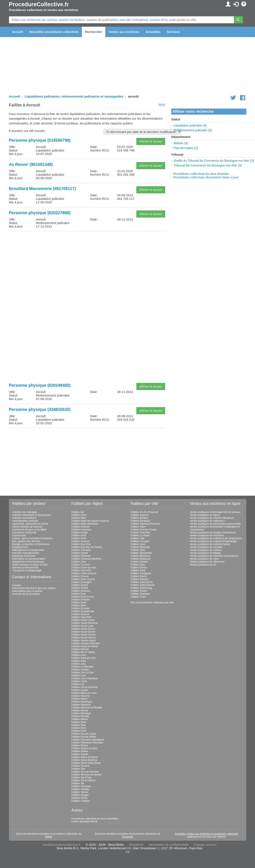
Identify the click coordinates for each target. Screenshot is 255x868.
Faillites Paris (79, 731)
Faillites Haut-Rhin (82, 617)
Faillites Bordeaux (141, 521)
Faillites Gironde (80, 608)
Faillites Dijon (138, 527)
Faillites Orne (79, 728)
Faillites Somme (80, 766)
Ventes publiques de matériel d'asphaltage (213, 541)
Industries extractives (24, 556)
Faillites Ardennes (81, 530)
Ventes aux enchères (124, 32)
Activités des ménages (25, 512)
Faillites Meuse (80, 710)
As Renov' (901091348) (31, 164)
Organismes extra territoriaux (28, 562)
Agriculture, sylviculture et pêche (30, 524)
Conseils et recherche (24, 533)
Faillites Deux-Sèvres (83, 579)
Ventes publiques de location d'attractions (213, 533)
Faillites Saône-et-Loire (84, 748)
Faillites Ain (78, 512)
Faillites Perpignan (141, 573)
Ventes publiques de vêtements (207, 562)
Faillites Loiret (79, 681)
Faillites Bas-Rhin (81, 544)
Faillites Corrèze (80, 565)
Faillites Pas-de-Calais (84, 734)
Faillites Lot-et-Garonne (84, 687)
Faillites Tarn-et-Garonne (85, 772)
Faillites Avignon (140, 515)
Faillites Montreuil (140, 556)
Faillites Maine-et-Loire (84, 693)
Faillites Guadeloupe (83, 611)
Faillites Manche (80, 696)
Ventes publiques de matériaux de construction (216, 538)
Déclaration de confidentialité (169, 845)
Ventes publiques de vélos (204, 559)
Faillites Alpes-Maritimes (85, 524)
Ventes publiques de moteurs (206, 550)
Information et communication (29, 559)
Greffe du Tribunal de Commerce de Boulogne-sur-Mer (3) (214, 161)
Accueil (18, 32)
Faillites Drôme (80, 588)
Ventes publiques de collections (207, 521)
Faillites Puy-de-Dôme (84, 737)
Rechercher (94, 32)
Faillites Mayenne (81, 705)
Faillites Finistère (81, 600)
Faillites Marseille (140, 547)
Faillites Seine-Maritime (84, 760)
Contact (17, 585)
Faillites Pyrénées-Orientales (87, 743)
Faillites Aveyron (80, 541)
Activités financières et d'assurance (32, 515)
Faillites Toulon (139, 591)
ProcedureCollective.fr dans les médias (34, 588)
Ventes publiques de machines (207, 535)
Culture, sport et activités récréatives (32, 538)
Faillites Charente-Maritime (86, 559)
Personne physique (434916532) (40, 409)
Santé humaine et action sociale (30, 565)
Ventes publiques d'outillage (205, 553)
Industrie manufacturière (26, 553)
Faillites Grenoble (140, 533)
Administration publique (25, 521)
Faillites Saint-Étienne (143, 585)
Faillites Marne (80, 699)
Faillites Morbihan (81, 713)
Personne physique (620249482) (40, 385)
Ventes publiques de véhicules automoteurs (214, 556)
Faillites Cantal (80, 553)
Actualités (153, 32)
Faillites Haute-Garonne (85, 623)
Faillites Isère (79, 661)
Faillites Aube (79, 535)
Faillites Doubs (80, 585)
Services (173, 32)
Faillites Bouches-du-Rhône (87, 547)
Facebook (127, 837)
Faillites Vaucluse (81, 786)
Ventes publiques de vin (203, 565)
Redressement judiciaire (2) (193, 130)
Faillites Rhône (80, 745)
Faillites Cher (79, 562)
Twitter (48, 837)
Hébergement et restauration (28, 550)
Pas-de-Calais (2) (186, 148)
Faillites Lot (78, 684)
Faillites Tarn (78, 769)
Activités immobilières (24, 518)
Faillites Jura (78, 664)
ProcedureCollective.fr (39, 4)
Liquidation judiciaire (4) (190, 125)
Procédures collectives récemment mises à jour (206, 177)
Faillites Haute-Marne (83, 629)
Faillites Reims (139, 576)
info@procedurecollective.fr (62, 845)
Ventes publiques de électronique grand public (215, 524)
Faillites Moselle (80, 716)
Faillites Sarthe (80, 751)
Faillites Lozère (80, 690)
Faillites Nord (79, 722)
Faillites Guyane (80, 614)
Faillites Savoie (80, 754)
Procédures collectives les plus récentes (201, 174)
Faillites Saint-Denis (142, 582)
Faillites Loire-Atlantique (85, 678)
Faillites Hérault (80, 649)
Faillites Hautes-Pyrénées (86, 643)
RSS (162, 105)
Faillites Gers (79, 605)
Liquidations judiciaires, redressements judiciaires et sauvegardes (74, 96)
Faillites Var (78, 783)
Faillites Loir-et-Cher (83, 673)
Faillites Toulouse (140, 594)
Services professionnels (25, 568)
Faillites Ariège (80, 533)
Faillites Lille (137, 538)
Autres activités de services (27, 527)
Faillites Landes (80, 670)
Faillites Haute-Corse (83, 620)
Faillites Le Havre (140, 535)
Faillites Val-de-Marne (83, 780)
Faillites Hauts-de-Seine (85, 646)
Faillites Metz (138, 550)
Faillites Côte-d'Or (81, 570)
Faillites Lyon (138, 544)
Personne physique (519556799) (40, 140)
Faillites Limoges (140, 541)
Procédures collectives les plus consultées (95, 819)
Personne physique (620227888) (40, 213)
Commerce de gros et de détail (29, 530)
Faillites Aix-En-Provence (145, 512)
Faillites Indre (79, 655)
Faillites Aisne (79, 515)
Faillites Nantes (139, 562)
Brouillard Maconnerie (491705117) (42, 189)
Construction (19, 535)
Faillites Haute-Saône (83, 632)
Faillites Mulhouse (141, 559)
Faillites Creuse (80, 576)
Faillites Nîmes (139, 568)
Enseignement (20, 547)
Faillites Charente (81, 556)
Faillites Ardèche (81, 527)
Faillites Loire (79, 675)
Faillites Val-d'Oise (82, 778)
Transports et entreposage (27, 570)
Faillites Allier (79, 518)
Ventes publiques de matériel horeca (210, 544)
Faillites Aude (79, 538)
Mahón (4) (181, 143)
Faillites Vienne (80, 792)
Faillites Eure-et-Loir (83, 597)
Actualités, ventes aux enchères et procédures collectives (206, 834)
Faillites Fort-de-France (144, 530)
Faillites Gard (79, 603)
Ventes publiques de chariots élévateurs (212, 518)
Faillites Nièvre (80, 719)
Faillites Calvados (81, 550)
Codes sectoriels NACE (84, 822)
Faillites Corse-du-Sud (84, 568)
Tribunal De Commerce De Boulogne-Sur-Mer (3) (208, 165)
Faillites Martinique (82, 702)
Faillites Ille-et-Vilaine (83, 652)
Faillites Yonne (79, 798)
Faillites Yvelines (81, 801)
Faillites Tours (138, 597)
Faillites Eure (79, 594)
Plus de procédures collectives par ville (152, 603)
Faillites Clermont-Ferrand (145, 524)
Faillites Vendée (80, 789)
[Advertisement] (87, 264)
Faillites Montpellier (141, 553)
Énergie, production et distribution (31, 544)
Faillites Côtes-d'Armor (84, 573)
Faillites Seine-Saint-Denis (86, 763)
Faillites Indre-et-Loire (83, 658)
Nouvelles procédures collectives (54, 32)
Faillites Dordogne (81, 582)
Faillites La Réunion (82, 667)
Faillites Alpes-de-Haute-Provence (90, 521)
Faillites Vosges (80, 795)
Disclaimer (136, 845)
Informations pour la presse (27, 591)
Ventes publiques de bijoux (205, 515)
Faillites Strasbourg (141, 588)
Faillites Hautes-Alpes (83, 640)
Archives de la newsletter (26, 594)
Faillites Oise (79, 725)
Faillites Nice (138, 565)
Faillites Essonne (81, 591)
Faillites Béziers (139, 518)
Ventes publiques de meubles (206, 547)
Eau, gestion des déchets (26, 541)
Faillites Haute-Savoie (84, 635)
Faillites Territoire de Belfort (86, 775)
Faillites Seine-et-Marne (85, 757)
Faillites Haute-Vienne (84, 638)
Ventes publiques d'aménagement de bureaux (215, 512)
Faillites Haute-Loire (83, 626)
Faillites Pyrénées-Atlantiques (88, 740)
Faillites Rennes (140, 579)
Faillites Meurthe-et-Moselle (87, 708)
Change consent (205, 845)
